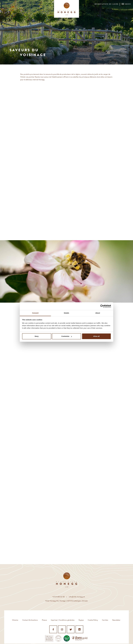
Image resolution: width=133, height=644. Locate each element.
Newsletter (116, 620)
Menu (126, 4)
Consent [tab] (35, 313)
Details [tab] (66, 313)
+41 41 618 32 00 (58, 597)
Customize (67, 336)
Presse (44, 620)
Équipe (81, 620)
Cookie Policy (93, 620)
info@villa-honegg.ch (77, 597)
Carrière (105, 620)
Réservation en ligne (107, 4)
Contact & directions (30, 620)
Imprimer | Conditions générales (63, 620)
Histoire (15, 620)
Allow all (96, 336)
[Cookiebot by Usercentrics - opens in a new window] (102, 306)
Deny (37, 336)
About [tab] (98, 313)
